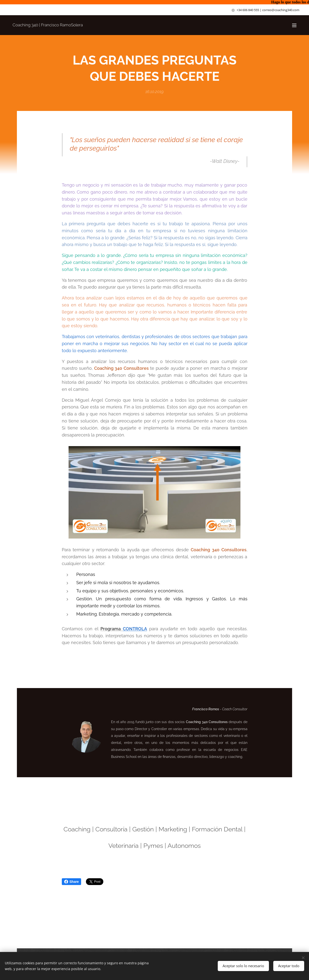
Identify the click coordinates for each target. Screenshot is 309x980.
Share (72, 882)
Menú (294, 25)
